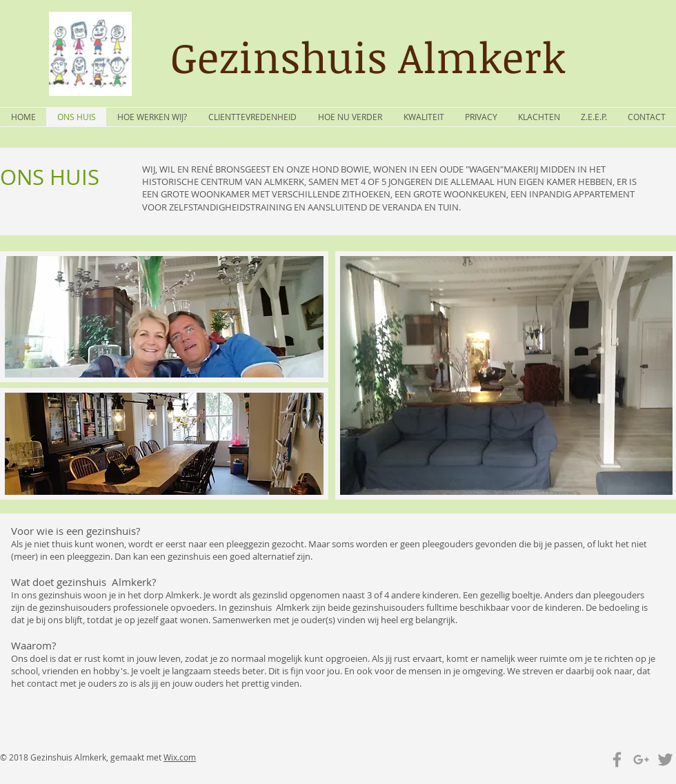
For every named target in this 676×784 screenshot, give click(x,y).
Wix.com (180, 757)
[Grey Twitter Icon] (665, 759)
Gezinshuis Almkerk (368, 57)
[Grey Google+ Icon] (641, 759)
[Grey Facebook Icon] (617, 759)
